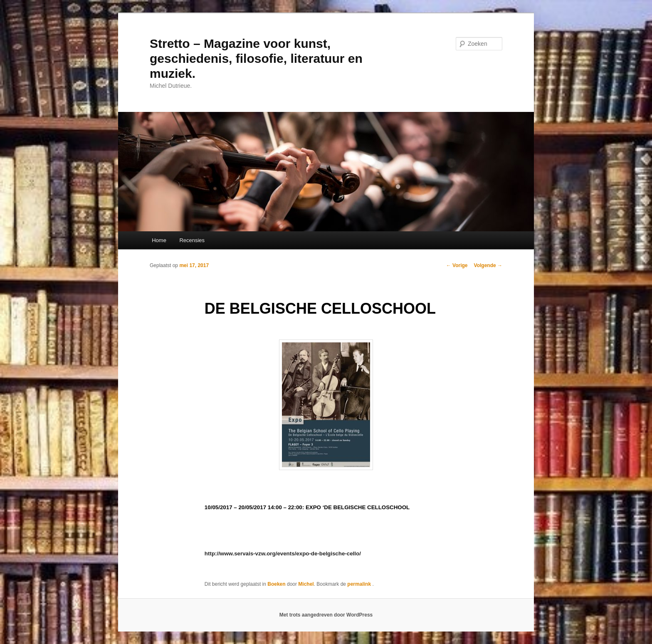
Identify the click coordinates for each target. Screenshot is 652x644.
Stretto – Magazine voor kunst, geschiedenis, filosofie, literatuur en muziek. (256, 58)
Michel (306, 584)
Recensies (192, 240)
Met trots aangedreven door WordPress (326, 615)
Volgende (488, 265)
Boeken (276, 584)
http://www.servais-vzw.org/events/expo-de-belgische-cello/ (283, 554)
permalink (360, 584)
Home (159, 240)
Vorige (457, 265)
